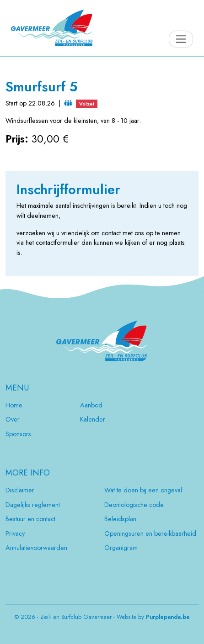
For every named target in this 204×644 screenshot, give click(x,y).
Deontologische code (134, 505)
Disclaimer (20, 490)
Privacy (15, 533)
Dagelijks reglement (33, 505)
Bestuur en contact (30, 519)
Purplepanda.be (168, 617)
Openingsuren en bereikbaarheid (150, 533)
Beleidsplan (120, 519)
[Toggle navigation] (181, 39)
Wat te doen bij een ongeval (143, 490)
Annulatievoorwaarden (36, 548)
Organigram (121, 548)
